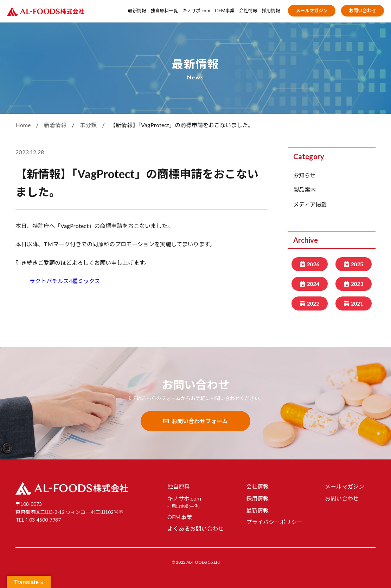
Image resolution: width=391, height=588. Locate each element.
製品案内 (305, 190)
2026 (313, 264)
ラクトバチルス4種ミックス (65, 281)
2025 (357, 264)
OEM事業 (225, 11)
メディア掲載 (310, 204)
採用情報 (271, 11)
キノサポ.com (196, 11)
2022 (313, 303)
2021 (357, 303)
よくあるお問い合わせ (195, 528)
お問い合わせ (363, 11)
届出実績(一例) (186, 506)
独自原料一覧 (164, 11)
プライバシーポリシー (274, 522)
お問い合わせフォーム (195, 421)
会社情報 (248, 11)
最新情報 (137, 11)
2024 (313, 284)
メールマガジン (312, 11)
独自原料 (179, 486)
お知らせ (305, 175)
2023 (357, 284)
